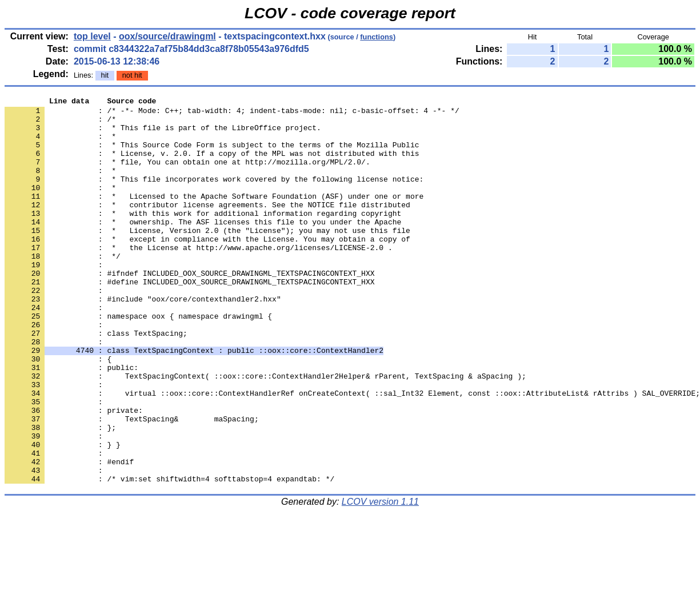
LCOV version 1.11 (380, 579)
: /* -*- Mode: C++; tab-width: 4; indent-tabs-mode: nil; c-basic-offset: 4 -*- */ (232, 114)
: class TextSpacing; (96, 381)
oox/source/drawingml (167, 36)
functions (377, 37)
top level (92, 36)
